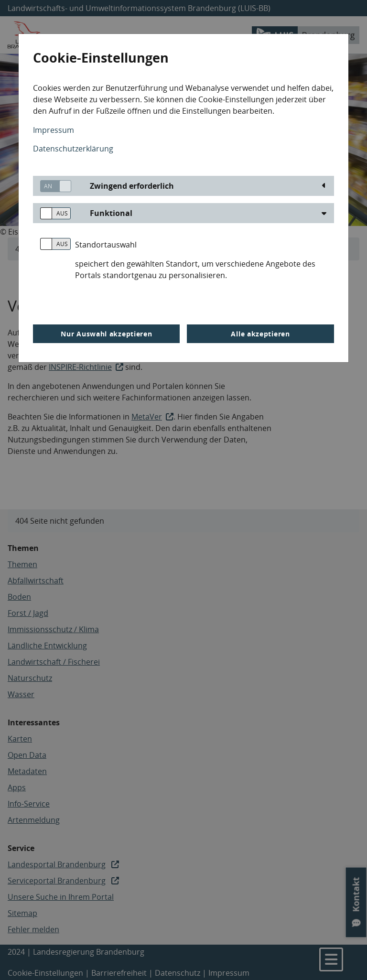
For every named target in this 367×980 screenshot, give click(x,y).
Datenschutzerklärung (73, 149)
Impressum (54, 130)
